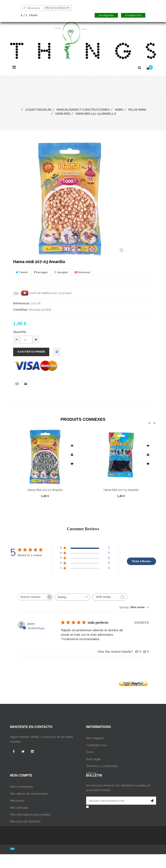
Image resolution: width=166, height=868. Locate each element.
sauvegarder (106, 15)
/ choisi (29, 15)
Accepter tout (133, 15)
